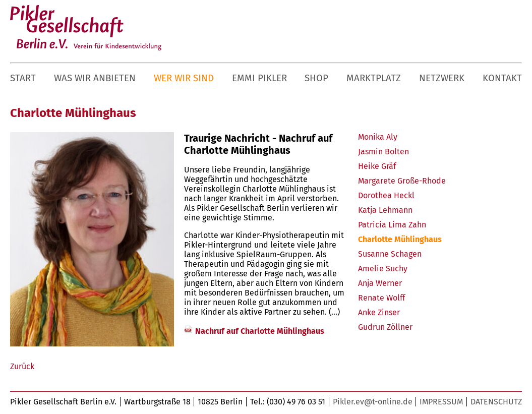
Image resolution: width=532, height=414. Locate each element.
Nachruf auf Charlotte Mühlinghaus (260, 331)
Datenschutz (496, 402)
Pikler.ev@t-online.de (373, 402)
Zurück (22, 366)
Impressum (441, 402)
